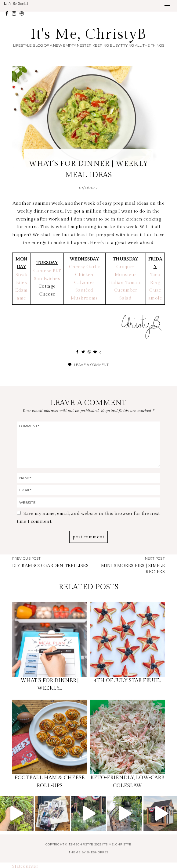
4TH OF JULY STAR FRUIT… (127, 680)
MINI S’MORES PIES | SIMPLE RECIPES (133, 569)
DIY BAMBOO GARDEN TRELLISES (50, 566)
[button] (167, 5)
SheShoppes (98, 852)
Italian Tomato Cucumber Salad (125, 290)
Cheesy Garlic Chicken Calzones (85, 274)
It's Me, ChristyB (89, 34)
